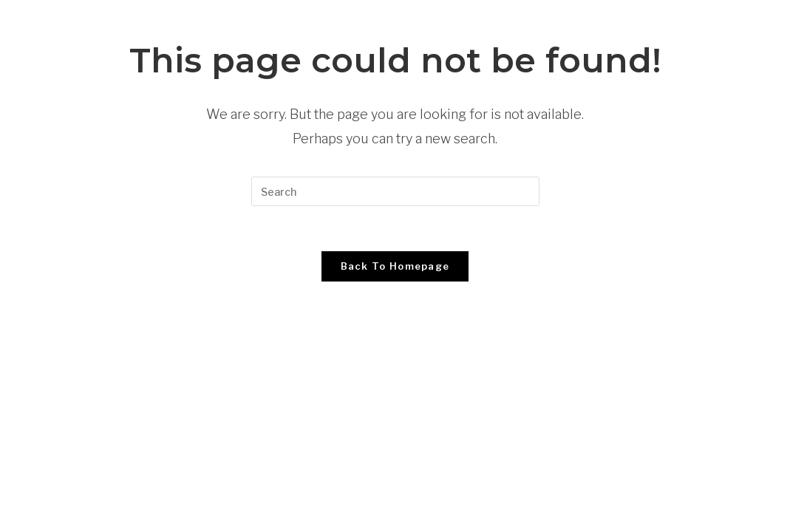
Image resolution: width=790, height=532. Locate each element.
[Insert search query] (395, 191)
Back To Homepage (395, 266)
